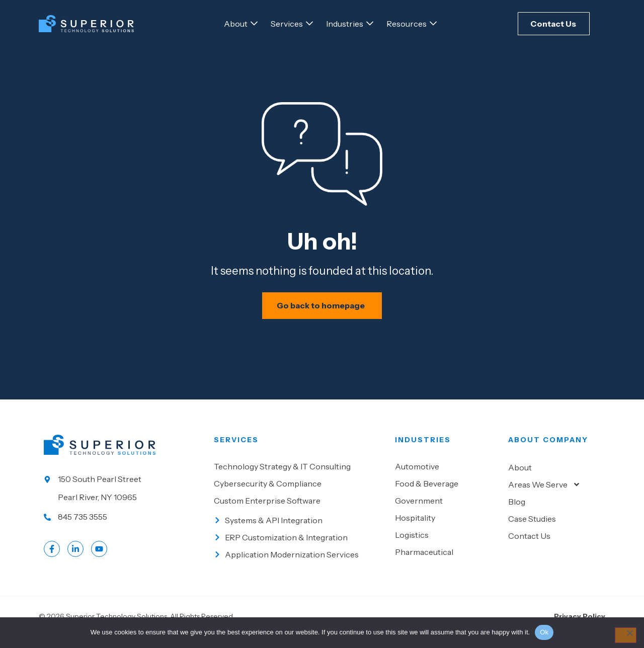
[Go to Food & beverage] (447, 495)
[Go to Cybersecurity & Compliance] (299, 495)
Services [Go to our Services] (236, 451)
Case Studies (532, 530)
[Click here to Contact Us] (554, 24)
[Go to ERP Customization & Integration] (299, 548)
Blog (517, 513)
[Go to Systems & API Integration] (299, 531)
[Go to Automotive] (447, 477)
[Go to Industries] (345, 24)
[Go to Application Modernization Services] (299, 565)
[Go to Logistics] (447, 546)
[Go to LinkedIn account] (75, 560)
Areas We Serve (544, 496)
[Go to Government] (447, 512)
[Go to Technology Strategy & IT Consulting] (299, 477)
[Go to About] (236, 24)
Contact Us (529, 547)
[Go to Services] (287, 24)
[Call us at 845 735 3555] (124, 528)
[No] (625, 635)
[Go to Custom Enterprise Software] (299, 512)
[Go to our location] (124, 499)
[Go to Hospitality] (447, 529)
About (520, 478)
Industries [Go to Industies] (423, 451)
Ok (544, 632)
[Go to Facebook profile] (52, 560)
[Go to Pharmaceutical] (447, 563)
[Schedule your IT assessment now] (322, 316)
